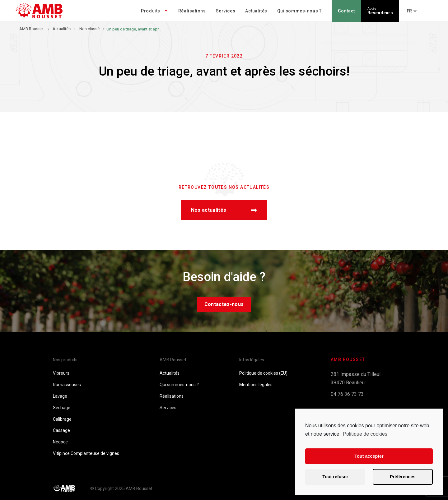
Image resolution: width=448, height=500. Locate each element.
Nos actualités (224, 210)
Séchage (62, 408)
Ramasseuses (67, 385)
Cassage (61, 430)
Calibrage (62, 419)
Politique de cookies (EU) (263, 373)
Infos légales (252, 360)
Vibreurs (61, 373)
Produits (150, 11)
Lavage (60, 396)
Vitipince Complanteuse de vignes (86, 453)
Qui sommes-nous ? (300, 11)
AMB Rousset (173, 360)
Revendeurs (380, 11)
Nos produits (65, 360)
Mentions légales (256, 385)
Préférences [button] (403, 477)
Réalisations (192, 11)
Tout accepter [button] (369, 456)
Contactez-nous (224, 304)
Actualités (256, 11)
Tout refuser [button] (335, 477)
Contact (346, 11)
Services (226, 11)
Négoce (60, 442)
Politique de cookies (365, 434)
